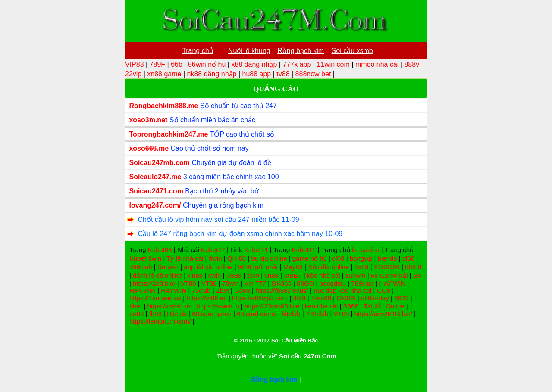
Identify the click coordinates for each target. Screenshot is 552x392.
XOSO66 (387, 267)
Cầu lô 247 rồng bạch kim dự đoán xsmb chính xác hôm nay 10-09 (240, 234)
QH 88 (237, 258)
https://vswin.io (218, 306)
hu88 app (256, 74)
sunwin (356, 275)
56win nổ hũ (207, 64)
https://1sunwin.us (155, 298)
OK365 (281, 283)
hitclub (291, 314)
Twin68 (321, 298)
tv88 (283, 74)
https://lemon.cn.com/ (160, 321)
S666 (351, 306)
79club (201, 291)
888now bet (313, 74)
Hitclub (177, 314)
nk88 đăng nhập (212, 74)
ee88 (136, 314)
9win (155, 258)
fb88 (299, 298)
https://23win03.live (272, 306)
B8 (417, 275)
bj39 (253, 275)
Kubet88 (160, 250)
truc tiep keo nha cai (342, 291)
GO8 (383, 291)
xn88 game (164, 74)
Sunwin (168, 267)
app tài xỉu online (208, 267)
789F (157, 64)
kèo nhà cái (324, 275)
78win (231, 283)
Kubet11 (256, 250)
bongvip (361, 258)
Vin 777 (255, 283)
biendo (387, 258)
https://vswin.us (169, 306)
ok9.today (375, 298)
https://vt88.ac (206, 298)
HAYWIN (174, 291)
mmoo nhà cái (377, 64)
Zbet (223, 291)
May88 (293, 267)
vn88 (271, 275)
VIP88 (135, 64)
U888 (234, 275)
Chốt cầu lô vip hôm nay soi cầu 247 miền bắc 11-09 (218, 219)
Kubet (138, 258)
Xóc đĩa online (328, 267)
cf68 (338, 258)
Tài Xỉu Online (384, 306)
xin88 (195, 275)
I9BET (293, 275)
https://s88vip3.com (260, 298)
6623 (401, 298)
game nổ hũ (310, 258)
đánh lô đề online (157, 275)
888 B (413, 267)
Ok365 (346, 298)
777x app (297, 64)
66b (177, 64)
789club (141, 267)
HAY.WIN (392, 283)
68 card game (212, 314)
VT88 (188, 283)
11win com (333, 64)
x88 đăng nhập (254, 64)
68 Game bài (389, 275)
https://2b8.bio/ (154, 283)
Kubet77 (213, 250)
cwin (214, 275)
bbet (136, 306)
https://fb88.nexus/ (282, 291)
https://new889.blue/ (383, 314)
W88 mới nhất (258, 267)
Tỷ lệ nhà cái (185, 258)
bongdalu (332, 283)
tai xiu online (269, 258)
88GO (305, 283)
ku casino (365, 250)
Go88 (242, 291)
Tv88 (361, 267)
